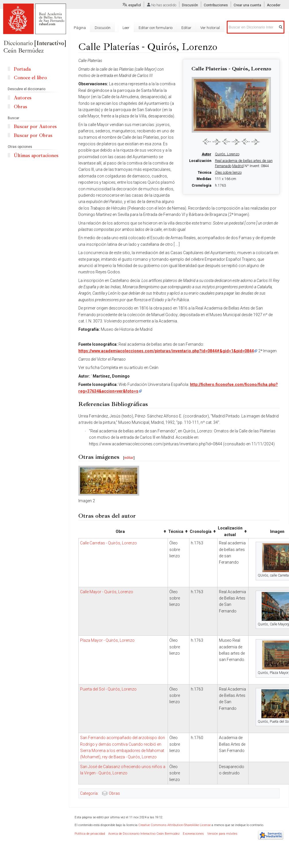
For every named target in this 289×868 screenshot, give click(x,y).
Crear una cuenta (247, 5)
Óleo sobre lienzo (228, 173)
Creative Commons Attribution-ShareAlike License (174, 825)
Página (80, 28)
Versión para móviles (222, 834)
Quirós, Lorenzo (227, 154)
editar (129, 458)
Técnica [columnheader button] (176, 531)
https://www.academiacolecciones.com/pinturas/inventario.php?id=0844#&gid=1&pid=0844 (166, 351)
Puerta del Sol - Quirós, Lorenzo (108, 689)
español (135, 5)
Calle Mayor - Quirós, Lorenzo (107, 592)
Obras (114, 793)
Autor (206, 154)
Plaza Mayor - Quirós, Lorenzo (107, 640)
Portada (22, 69)
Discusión (190, 5)
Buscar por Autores (35, 126)
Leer (126, 28)
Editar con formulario (156, 28)
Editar (186, 28)
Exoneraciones (193, 834)
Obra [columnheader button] (120, 531)
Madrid (238, 166)
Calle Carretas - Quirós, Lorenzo (108, 543)
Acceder (274, 5)
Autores (23, 98)
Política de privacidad (90, 834)
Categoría (89, 793)
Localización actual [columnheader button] (230, 531)
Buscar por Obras (33, 135)
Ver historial (210, 28)
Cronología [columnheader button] (201, 531)
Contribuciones (216, 5)
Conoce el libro (30, 78)
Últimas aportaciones (36, 155)
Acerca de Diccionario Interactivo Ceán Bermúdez (144, 834)
